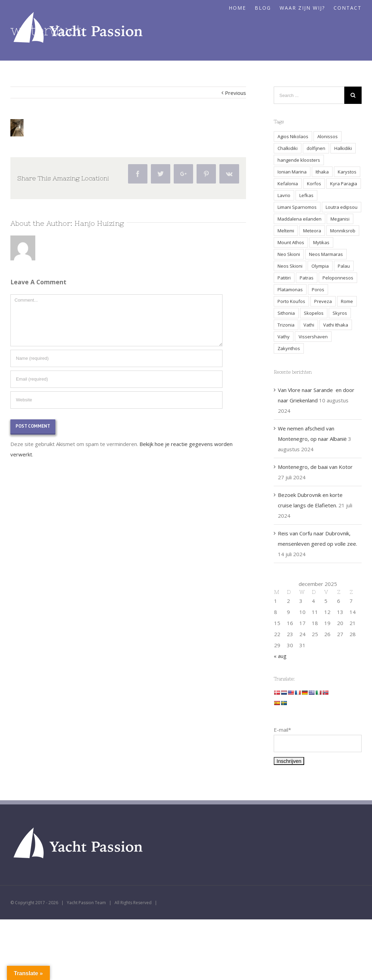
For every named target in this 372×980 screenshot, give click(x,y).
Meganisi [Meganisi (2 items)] (340, 219)
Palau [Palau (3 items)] (344, 266)
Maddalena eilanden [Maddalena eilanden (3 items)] (300, 219)
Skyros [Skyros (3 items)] (340, 313)
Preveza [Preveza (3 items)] (323, 301)
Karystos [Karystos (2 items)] (347, 172)
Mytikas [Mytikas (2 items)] (321, 242)
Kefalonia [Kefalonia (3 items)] (288, 184)
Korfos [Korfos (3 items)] (314, 184)
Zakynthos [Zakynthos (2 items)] (289, 348)
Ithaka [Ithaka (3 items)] (322, 172)
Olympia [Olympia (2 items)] (320, 266)
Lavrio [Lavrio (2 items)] (284, 195)
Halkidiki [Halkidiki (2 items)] (343, 148)
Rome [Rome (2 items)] (347, 301)
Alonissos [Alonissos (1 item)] (328, 136)
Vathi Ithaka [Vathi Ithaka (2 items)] (336, 325)
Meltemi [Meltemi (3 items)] (286, 231)
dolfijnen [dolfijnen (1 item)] (316, 148)
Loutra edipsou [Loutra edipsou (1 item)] (342, 207)
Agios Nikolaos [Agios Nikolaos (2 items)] (293, 136)
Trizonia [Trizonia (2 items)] (286, 325)
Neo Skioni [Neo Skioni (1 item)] (289, 254)
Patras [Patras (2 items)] (307, 278)
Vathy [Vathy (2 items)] (284, 337)
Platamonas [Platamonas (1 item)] (290, 289)
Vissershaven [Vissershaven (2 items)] (313, 337)
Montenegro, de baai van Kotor (315, 467)
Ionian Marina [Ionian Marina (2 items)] (292, 172)
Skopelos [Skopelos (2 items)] (314, 313)
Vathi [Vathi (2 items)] (309, 325)
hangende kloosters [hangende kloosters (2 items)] (299, 160)
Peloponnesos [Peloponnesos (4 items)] (338, 278)
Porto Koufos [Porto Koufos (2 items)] (291, 301)
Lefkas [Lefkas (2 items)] (306, 195)
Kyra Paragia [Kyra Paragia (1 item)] (344, 184)
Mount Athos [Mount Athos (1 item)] (291, 242)
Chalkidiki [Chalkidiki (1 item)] (288, 148)
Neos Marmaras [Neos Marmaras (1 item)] (326, 254)
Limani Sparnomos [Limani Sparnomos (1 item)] (297, 207)
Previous (235, 93)
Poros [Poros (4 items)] (318, 289)
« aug (280, 656)
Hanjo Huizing (99, 223)
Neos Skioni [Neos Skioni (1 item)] (290, 266)
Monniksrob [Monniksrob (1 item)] (343, 231)
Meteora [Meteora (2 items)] (312, 231)
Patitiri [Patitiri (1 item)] (284, 278)
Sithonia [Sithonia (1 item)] (286, 313)
